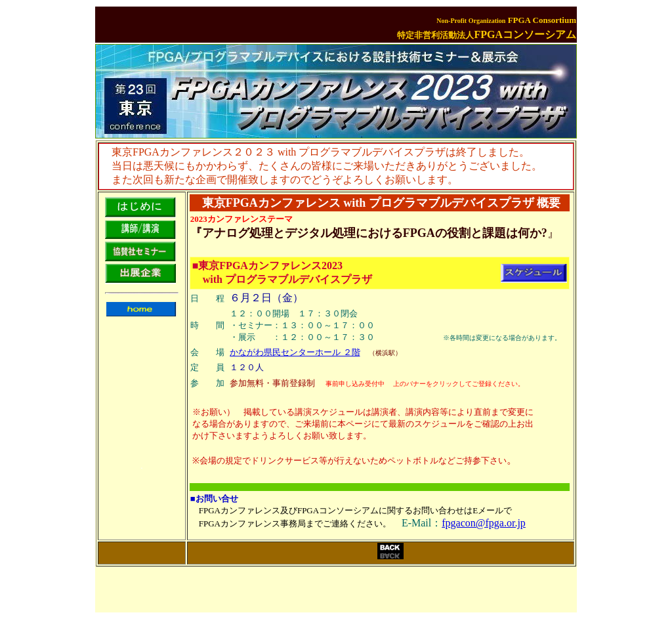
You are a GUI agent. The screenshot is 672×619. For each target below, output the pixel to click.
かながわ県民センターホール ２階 (295, 352)
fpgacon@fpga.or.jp (484, 523)
